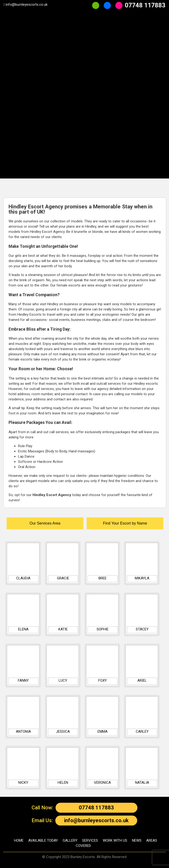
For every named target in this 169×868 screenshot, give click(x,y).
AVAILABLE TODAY (43, 840)
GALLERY (70, 840)
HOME (19, 840)
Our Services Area (45, 523)
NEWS (137, 840)
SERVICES (90, 840)
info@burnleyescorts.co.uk (96, 820)
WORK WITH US (115, 840)
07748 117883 (96, 808)
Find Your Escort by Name (125, 523)
